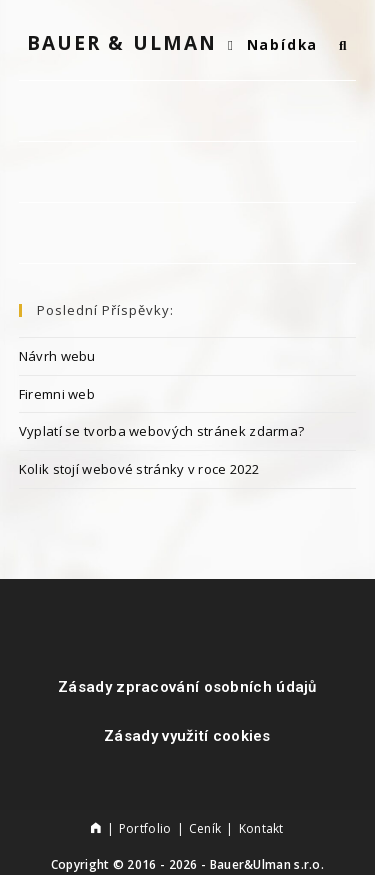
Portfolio (145, 828)
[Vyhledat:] (336, 45)
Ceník (205, 828)
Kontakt (261, 828)
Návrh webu (57, 356)
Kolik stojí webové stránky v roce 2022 (139, 469)
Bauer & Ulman (122, 43)
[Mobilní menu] (276, 45)
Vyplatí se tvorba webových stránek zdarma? (162, 431)
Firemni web (57, 394)
